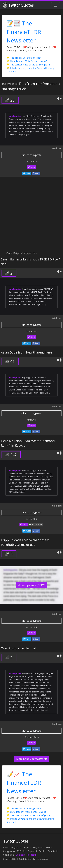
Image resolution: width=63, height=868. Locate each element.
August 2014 (32, 627)
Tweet (27, 173)
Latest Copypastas (12, 847)
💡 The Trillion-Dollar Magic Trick (24, 58)
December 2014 (32, 737)
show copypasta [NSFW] (32, 585)
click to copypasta (32, 155)
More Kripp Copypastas (32, 759)
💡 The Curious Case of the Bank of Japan (28, 65)
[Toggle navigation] (56, 5)
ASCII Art (21, 851)
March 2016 (32, 162)
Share (36, 173)
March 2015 (32, 420)
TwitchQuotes (18, 5)
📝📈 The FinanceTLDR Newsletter (24, 32)
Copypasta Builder (37, 851)
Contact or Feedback (26, 855)
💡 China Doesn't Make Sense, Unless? (27, 61)
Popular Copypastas (34, 847)
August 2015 (32, 519)
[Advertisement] (32, 216)
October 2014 (32, 331)
